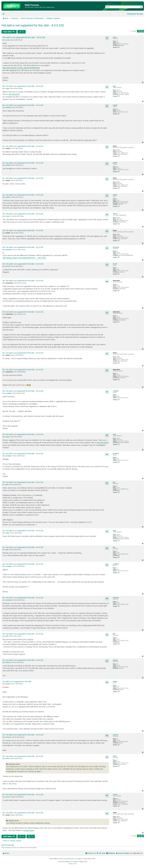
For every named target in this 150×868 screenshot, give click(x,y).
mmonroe (116, 735)
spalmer (115, 195)
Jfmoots (115, 794)
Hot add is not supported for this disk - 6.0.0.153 (33, 25)
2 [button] (140, 31)
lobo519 (115, 105)
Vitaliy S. (115, 214)
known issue (29, 830)
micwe (115, 37)
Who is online (8, 845)
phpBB (67, 862)
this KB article (14, 94)
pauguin (115, 681)
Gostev (115, 146)
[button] (143, 31)
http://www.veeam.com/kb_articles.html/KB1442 (21, 68)
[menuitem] (140, 14)
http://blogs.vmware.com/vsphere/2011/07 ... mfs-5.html (24, 258)
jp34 (114, 482)
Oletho (115, 756)
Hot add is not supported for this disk (17, 681)
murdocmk (116, 598)
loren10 (115, 264)
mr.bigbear (116, 391)
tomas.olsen (116, 281)
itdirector (115, 660)
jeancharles (116, 247)
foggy (114, 86)
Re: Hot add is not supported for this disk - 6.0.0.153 (23, 86)
